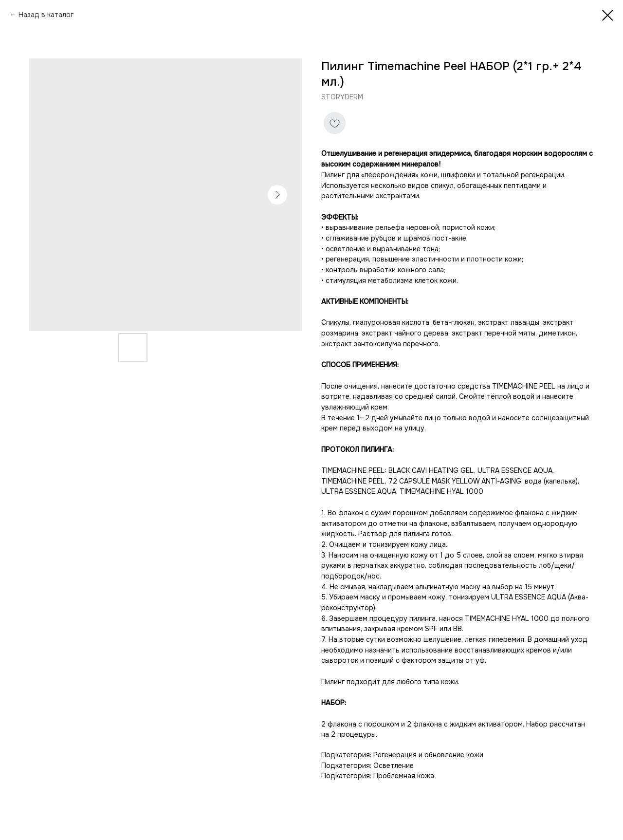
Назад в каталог (46, 15)
